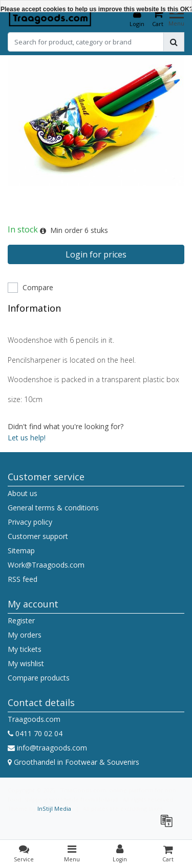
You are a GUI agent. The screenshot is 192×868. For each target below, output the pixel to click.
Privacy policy (30, 522)
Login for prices (96, 254)
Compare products (39, 678)
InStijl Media (54, 808)
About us (23, 493)
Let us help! (27, 438)
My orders (25, 635)
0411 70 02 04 (35, 733)
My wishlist (26, 663)
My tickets (25, 649)
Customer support (38, 536)
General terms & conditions (53, 508)
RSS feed (23, 579)
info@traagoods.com (47, 748)
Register (21, 620)
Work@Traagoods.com (46, 565)
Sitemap (21, 550)
